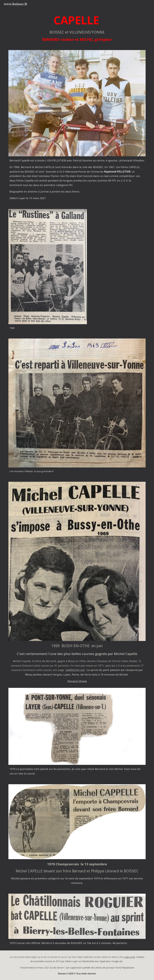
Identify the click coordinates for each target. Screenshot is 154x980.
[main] (77, 27)
